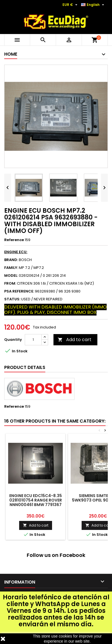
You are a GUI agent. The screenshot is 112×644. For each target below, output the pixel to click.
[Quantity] (33, 340)
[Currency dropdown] (71, 5)
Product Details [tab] (25, 367)
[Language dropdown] (93, 5)
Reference (14, 240)
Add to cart (75, 340)
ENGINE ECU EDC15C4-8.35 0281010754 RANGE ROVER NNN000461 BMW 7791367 (36, 500)
